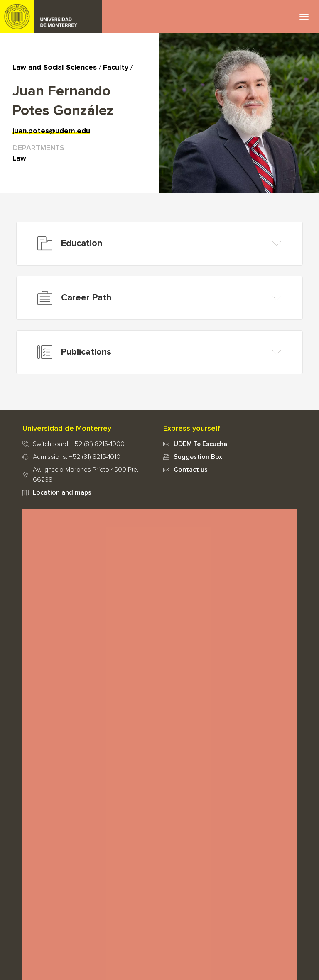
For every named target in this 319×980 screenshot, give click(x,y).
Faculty (116, 68)
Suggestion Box (198, 457)
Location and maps (62, 492)
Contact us (191, 470)
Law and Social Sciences (55, 68)
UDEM (51, 17)
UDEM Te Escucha (200, 444)
